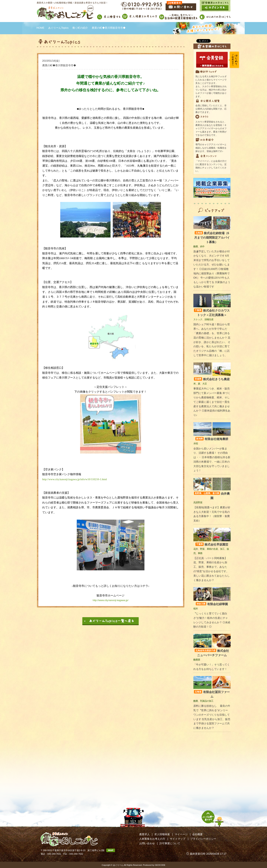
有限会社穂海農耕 (212, 439)
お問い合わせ (147, 843)
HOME (40, 28)
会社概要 (197, 834)
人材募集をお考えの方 (152, 839)
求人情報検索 (162, 834)
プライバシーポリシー (203, 839)
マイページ (181, 834)
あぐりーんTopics (58, 28)
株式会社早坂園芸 (212, 545)
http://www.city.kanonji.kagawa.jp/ (111, 600)
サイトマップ (178, 839)
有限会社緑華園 (212, 604)
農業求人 (144, 834)
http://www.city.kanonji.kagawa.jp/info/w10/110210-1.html (75, 479)
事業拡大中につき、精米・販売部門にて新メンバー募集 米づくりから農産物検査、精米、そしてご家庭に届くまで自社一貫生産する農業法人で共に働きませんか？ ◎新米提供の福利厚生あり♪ (212, 402)
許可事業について (170, 843)
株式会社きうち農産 (212, 379)
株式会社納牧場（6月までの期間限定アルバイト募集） (212, 238)
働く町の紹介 (80, 28)
